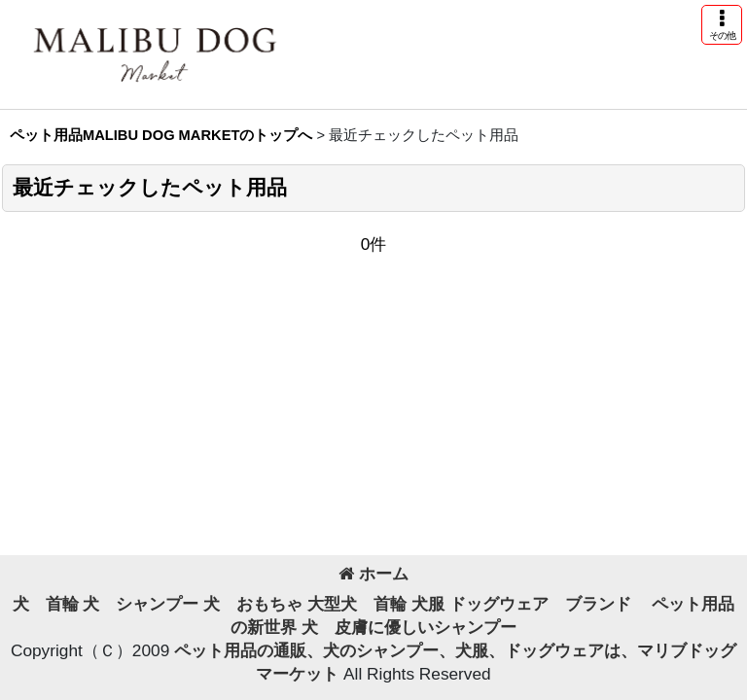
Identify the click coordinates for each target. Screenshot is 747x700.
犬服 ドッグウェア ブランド (530, 604)
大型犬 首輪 (357, 604)
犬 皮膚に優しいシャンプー (409, 627)
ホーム (373, 574)
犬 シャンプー (141, 604)
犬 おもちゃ (253, 604)
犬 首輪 (46, 604)
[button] (722, 25)
